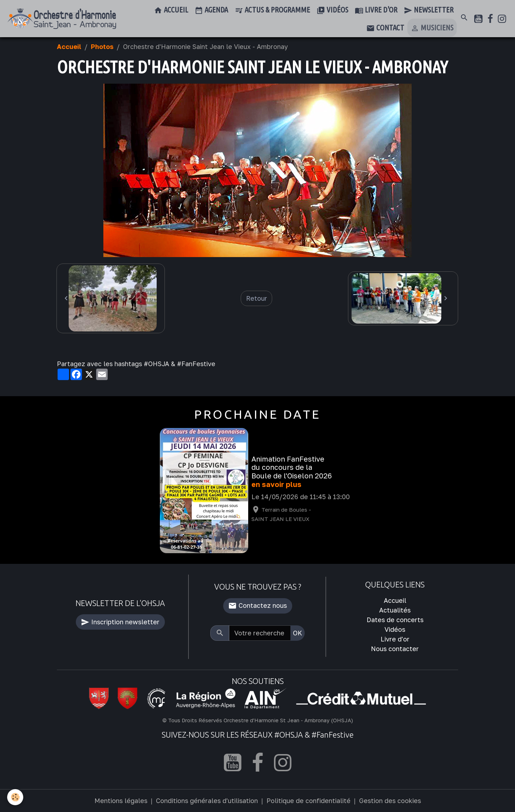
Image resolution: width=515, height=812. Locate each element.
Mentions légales (121, 801)
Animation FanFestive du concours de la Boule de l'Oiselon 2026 (292, 467)
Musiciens (432, 28)
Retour (257, 298)
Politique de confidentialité (308, 801)
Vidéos (332, 10)
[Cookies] (15, 797)
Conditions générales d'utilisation (207, 801)
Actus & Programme (272, 10)
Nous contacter (395, 649)
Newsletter (429, 10)
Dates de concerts (395, 620)
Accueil (171, 10)
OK (298, 633)
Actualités (395, 610)
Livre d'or (376, 10)
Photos (102, 46)
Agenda (211, 10)
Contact (385, 28)
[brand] (62, 19)
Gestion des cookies (390, 801)
